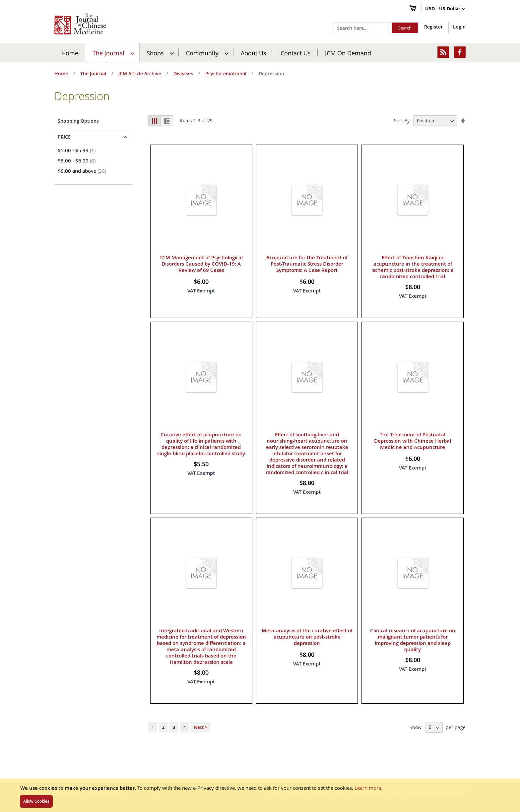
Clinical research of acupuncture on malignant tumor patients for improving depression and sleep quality (413, 640)
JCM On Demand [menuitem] (348, 53)
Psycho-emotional (227, 73)
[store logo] (80, 24)
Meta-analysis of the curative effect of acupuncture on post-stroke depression (307, 637)
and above (83, 171)
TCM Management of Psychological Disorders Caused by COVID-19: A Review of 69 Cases (201, 264)
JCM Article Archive (140, 73)
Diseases (184, 73)
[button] (445, 9)
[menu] (260, 52)
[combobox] (362, 28)
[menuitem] (113, 52)
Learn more (368, 788)
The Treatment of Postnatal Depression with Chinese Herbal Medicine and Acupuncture (413, 441)
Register (433, 27)
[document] (260, 795)
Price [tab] (64, 137)
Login (459, 27)
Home (70, 53)
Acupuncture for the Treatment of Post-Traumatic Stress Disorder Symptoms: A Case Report (307, 264)
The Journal (94, 73)
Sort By (402, 121)
